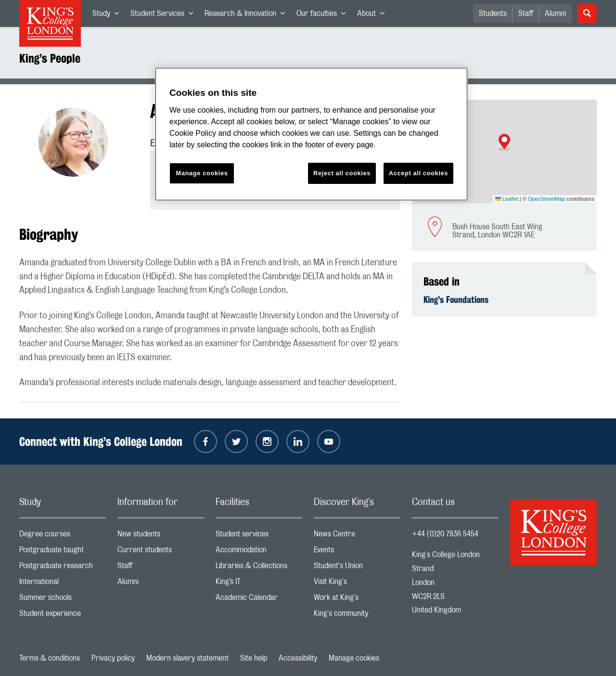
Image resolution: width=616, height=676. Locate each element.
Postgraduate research (63, 568)
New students (161, 536)
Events (357, 552)
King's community (357, 616)
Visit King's (357, 584)
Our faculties (324, 15)
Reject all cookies (342, 173)
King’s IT (259, 584)
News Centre (357, 536)
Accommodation (259, 552)
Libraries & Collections (259, 568)
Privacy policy (113, 658)
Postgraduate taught (63, 552)
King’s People (50, 58)
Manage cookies (354, 658)
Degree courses (63, 536)
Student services (259, 536)
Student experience (63, 616)
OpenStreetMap (547, 199)
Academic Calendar (259, 600)
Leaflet (507, 199)
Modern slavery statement (187, 658)
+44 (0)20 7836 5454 (445, 534)
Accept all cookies (418, 173)
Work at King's (357, 600)
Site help (254, 658)
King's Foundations (456, 299)
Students (493, 13)
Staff (526, 13)
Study (109, 15)
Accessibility (298, 658)
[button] (504, 143)
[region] (311, 134)
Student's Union (357, 568)
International (63, 584)
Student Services (165, 15)
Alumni (555, 13)
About (374, 15)
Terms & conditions (50, 658)
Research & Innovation (248, 15)
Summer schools (63, 600)
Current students (161, 552)
